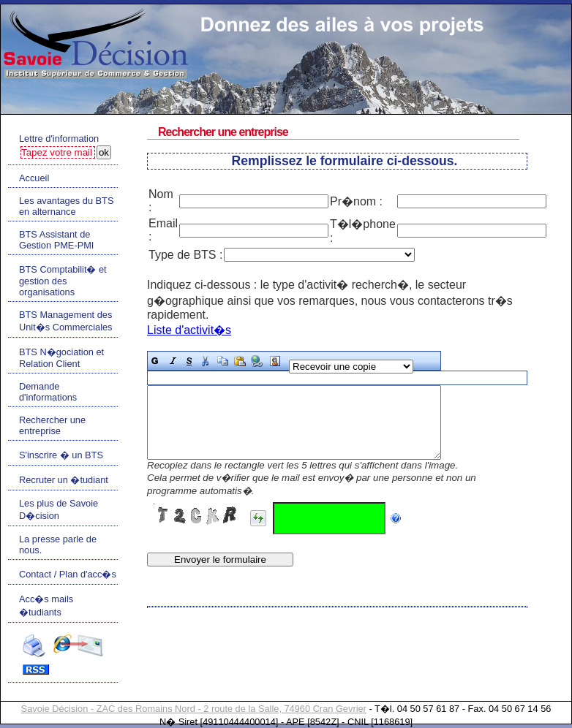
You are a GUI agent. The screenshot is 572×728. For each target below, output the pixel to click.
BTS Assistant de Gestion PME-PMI (56, 240)
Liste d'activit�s (189, 330)
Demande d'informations (48, 392)
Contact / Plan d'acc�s (68, 574)
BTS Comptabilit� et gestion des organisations (63, 281)
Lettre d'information (59, 139)
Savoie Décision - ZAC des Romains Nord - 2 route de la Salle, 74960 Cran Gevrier (194, 709)
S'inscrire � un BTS (61, 455)
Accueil (34, 178)
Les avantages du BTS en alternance (66, 206)
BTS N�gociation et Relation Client (61, 358)
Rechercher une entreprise (52, 425)
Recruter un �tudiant (64, 480)
